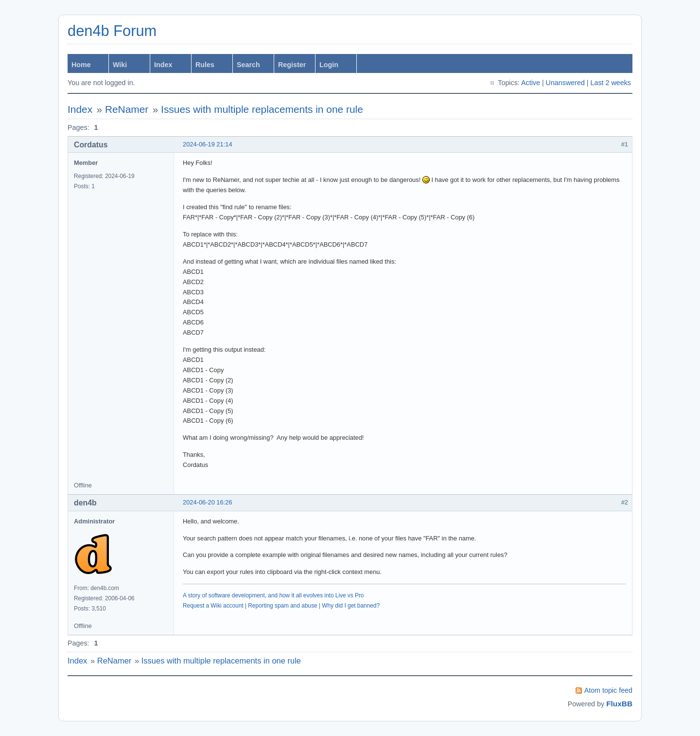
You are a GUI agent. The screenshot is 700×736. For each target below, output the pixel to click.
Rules (205, 65)
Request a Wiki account (213, 606)
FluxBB (619, 704)
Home (81, 65)
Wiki (120, 65)
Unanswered (565, 83)
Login (329, 65)
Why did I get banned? (351, 606)
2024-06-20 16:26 (208, 502)
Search (248, 65)
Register (292, 65)
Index (163, 65)
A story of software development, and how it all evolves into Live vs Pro (273, 595)
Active (531, 83)
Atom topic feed (608, 690)
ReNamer (127, 109)
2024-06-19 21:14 (208, 144)
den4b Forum (112, 31)
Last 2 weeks (611, 83)
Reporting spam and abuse (282, 606)
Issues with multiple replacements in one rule (262, 109)
